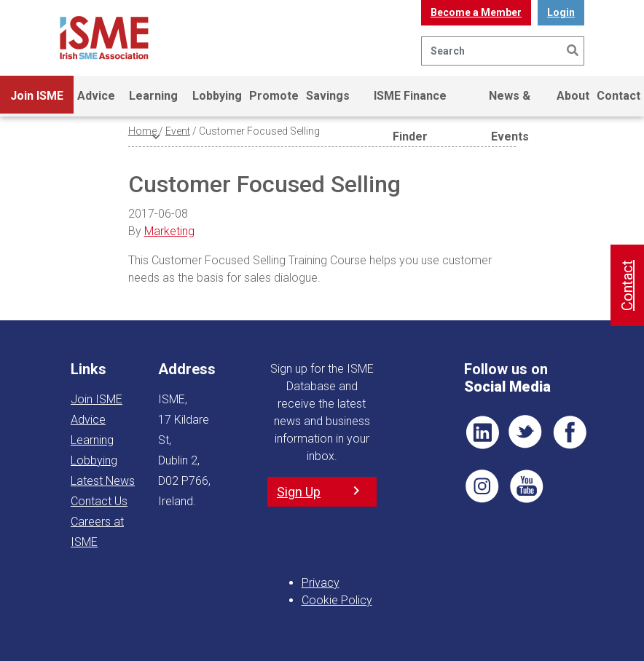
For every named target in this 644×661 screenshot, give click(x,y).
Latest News (103, 481)
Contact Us (99, 501)
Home (142, 131)
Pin (482, 486)
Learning (153, 103)
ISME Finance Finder (410, 103)
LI (482, 432)
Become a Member (476, 12)
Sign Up (299, 492)
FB (570, 432)
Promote (274, 96)
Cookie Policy (337, 600)
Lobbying (217, 96)
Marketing (169, 231)
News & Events (510, 103)
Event (178, 131)
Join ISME (37, 103)
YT (526, 486)
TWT (526, 432)
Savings (328, 96)
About (573, 96)
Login (561, 12)
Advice (96, 96)
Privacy (321, 583)
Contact (619, 96)
